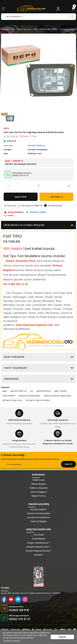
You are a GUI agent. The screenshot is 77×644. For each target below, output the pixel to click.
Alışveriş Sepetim (38, 509)
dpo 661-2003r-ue (19, 391)
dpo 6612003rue (44, 391)
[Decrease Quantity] (8, 186)
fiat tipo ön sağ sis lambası (38, 400)
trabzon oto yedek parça (29, 396)
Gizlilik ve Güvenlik (38, 488)
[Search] (38, 17)
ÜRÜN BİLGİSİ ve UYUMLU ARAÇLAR (24, 225)
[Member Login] (58, 9)
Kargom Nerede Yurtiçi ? (39, 547)
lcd (32, 391)
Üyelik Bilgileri (39, 539)
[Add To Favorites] (53, 206)
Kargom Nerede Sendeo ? (39, 551)
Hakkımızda (39, 480)
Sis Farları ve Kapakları (38, 150)
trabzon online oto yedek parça (57, 396)
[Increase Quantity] (69, 186)
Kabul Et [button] (62, 637)
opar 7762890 (60, 391)
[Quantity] (38, 186)
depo (5, 391)
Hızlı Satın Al (56, 197)
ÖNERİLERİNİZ (11, 379)
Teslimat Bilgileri (38, 521)
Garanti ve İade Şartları (39, 513)
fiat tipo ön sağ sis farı (12, 400)
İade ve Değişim (39, 492)
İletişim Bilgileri (39, 484)
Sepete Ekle (21, 197)
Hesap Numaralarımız (39, 517)
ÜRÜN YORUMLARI (14, 357)
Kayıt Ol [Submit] (68, 464)
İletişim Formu (38, 496)
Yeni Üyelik (39, 535)
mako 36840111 (9, 396)
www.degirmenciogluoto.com (35, 325)
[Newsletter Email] (38, 465)
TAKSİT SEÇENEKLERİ (15, 368)
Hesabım (38, 555)
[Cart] (73, 9)
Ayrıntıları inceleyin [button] (12, 641)
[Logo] (31, 9)
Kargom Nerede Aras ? (38, 543)
